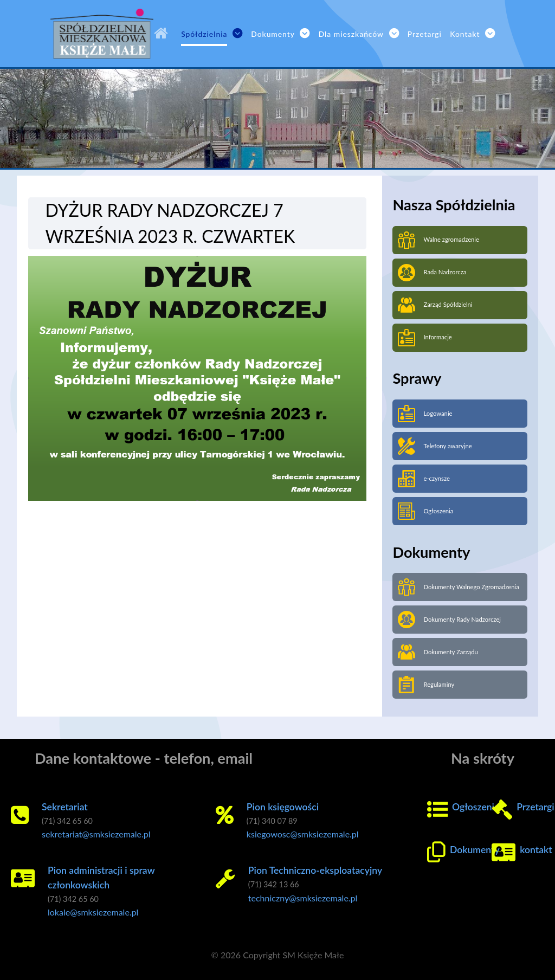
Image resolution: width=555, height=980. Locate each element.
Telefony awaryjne (435, 446)
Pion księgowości (283, 807)
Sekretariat (65, 807)
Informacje (425, 338)
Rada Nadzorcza (432, 273)
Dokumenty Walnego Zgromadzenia (458, 587)
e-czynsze (424, 479)
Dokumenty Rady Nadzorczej (449, 620)
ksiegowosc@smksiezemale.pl (303, 834)
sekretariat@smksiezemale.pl (96, 834)
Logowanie (425, 414)
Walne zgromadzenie (438, 240)
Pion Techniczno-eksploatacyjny (315, 870)
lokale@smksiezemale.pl (93, 912)
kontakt (536, 850)
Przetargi (535, 807)
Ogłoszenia (425, 511)
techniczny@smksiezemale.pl (303, 898)
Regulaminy (426, 685)
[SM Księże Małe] (164, 34)
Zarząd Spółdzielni (435, 305)
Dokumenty (475, 850)
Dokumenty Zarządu (438, 652)
